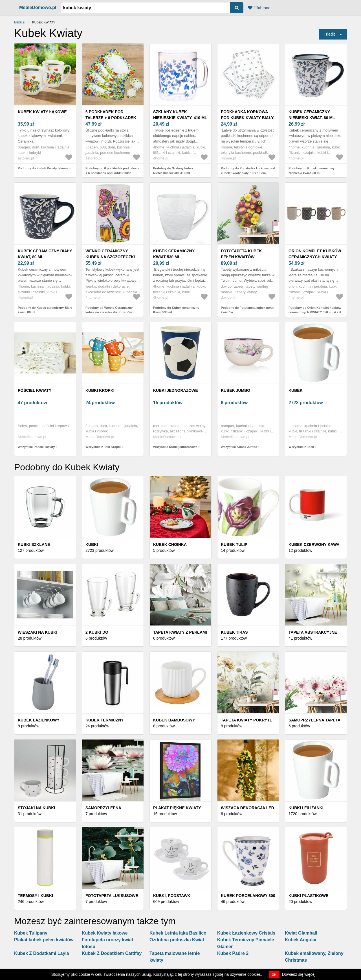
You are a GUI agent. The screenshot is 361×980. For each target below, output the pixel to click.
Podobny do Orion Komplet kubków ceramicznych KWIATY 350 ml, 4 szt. (315, 310)
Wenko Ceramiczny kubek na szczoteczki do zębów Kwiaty (110, 257)
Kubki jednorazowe (176, 390)
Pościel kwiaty (35, 390)
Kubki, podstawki (172, 896)
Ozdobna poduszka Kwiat (177, 940)
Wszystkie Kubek (301, 447)
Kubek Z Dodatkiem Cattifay (112, 953)
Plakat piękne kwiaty (177, 808)
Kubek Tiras (234, 632)
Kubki (92, 544)
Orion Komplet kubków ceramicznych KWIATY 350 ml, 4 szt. (315, 257)
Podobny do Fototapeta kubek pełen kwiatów (247, 310)
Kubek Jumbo (235, 390)
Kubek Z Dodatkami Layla (42, 953)
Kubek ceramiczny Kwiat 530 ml (174, 254)
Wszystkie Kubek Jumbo (239, 447)
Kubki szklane (34, 544)
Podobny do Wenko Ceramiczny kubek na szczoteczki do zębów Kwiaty (109, 312)
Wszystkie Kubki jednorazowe (175, 447)
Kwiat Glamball (301, 933)
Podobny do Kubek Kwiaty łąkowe (43, 168)
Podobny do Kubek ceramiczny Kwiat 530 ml (176, 310)
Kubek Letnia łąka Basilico (178, 933)
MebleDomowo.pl (38, 7)
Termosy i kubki (35, 896)
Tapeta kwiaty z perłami (180, 632)
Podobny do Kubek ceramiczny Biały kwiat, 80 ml (45, 310)
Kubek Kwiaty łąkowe (42, 112)
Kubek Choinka (170, 544)
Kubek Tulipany (31, 933)
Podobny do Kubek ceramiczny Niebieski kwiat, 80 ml (312, 171)
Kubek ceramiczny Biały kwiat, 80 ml (45, 254)
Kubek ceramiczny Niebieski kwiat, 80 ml (312, 115)
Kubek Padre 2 (233, 953)
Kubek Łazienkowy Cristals (246, 933)
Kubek (296, 390)
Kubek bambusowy (174, 720)
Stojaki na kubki (36, 808)
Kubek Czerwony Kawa (314, 544)
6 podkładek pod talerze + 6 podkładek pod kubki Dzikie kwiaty (112, 118)
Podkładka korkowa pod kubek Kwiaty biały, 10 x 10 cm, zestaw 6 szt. (248, 118)
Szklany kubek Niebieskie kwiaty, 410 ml (180, 115)
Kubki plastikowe (309, 896)
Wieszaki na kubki (38, 632)
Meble (19, 22)
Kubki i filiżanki (306, 808)
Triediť (330, 34)
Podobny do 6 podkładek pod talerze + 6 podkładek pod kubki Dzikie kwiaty (112, 173)
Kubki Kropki (100, 390)
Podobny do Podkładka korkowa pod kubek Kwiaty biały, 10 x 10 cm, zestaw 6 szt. (248, 173)
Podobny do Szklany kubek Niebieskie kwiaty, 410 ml (173, 171)
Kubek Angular (301, 940)
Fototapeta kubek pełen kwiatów (241, 254)
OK (274, 975)
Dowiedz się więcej (299, 974)
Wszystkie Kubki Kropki (103, 447)
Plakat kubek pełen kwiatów (44, 940)
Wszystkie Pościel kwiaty (36, 447)
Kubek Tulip (234, 544)
